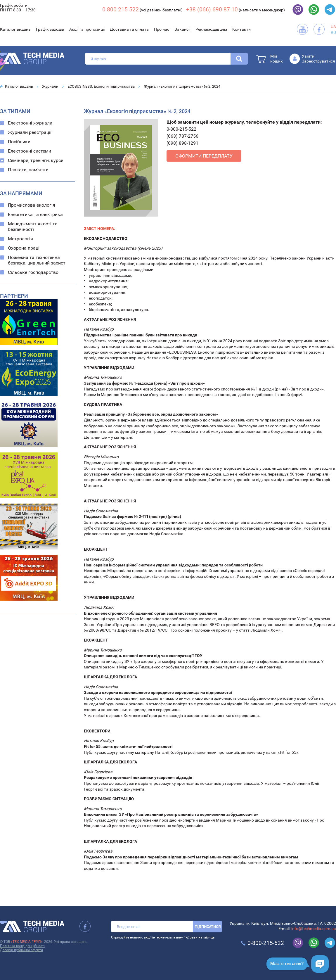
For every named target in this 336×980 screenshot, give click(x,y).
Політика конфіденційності (22, 946)
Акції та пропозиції (87, 29)
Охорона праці (24, 248)
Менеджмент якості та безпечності (33, 227)
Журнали (50, 86)
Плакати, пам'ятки (28, 170)
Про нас (162, 29)
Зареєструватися (318, 61)
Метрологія (20, 239)
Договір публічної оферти (21, 950)
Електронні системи (30, 151)
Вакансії (182, 29)
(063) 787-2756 (182, 136)
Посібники (19, 142)
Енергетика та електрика (35, 214)
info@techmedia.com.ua (314, 929)
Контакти (241, 29)
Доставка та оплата (129, 29)
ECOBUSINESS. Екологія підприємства (101, 86)
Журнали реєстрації (30, 132)
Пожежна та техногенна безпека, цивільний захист (37, 260)
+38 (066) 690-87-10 (212, 9)
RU (333, 32)
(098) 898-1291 (182, 143)
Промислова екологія (32, 205)
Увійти (308, 56)
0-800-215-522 (121, 9)
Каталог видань (15, 29)
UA (333, 27)
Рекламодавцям (211, 29)
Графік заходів (50, 29)
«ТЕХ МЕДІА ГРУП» (27, 942)
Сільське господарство (33, 272)
